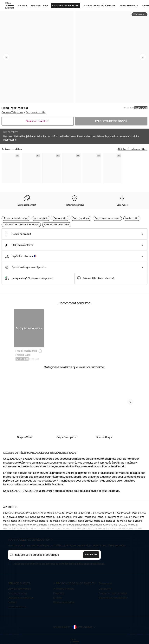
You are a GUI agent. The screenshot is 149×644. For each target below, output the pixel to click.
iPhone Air (58, 513)
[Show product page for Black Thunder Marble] (51, 168)
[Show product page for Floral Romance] (11, 168)
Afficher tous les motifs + (133, 149)
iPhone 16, (99, 513)
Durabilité (59, 593)
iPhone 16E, (85, 513)
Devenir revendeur (64, 602)
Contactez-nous (17, 593)
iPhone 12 (97, 521)
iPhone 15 (22, 517)
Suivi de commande (19, 589)
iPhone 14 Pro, (103, 517)
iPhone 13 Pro (29, 521)
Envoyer (91, 555)
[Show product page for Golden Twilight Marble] (112, 168)
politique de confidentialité (90, 564)
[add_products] (40, 351)
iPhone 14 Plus (120, 517)
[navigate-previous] (130, 402)
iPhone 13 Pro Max (47, 521)
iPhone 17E (72, 513)
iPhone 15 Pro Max (72, 517)
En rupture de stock (111, 121)
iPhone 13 (14, 521)
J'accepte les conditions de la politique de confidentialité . (59, 564)
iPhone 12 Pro (84, 521)
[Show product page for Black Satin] (31, 168)
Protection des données (113, 593)
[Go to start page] (9, 5)
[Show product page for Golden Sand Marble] (92, 168)
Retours (12, 602)
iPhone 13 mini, (67, 521)
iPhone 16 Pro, (113, 513)
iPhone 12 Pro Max (114, 521)
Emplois (58, 598)
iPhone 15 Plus (52, 517)
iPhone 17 (8, 513)
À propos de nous (64, 589)
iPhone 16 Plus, (129, 513)
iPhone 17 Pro (22, 513)
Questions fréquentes (21, 598)
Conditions (105, 589)
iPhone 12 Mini (134, 521)
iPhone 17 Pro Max (42, 513)
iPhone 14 (89, 517)
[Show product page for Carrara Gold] (72, 168)
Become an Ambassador (113, 598)
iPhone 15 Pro (36, 517)
